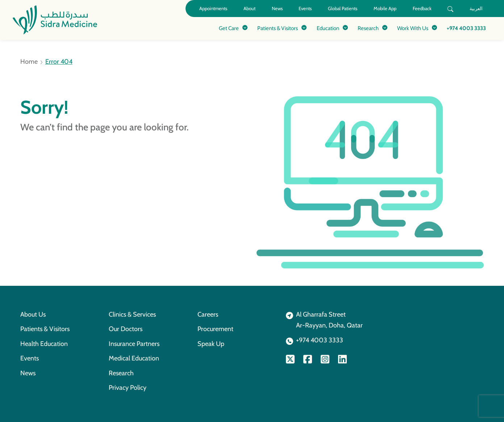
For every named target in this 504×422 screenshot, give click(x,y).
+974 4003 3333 (466, 28)
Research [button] (368, 28)
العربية (476, 9)
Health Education (44, 344)
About (249, 9)
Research (121, 373)
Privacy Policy (128, 387)
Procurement (215, 329)
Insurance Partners (134, 344)
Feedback (422, 9)
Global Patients (343, 9)
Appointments (213, 9)
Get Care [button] (229, 28)
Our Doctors (126, 329)
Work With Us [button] (413, 28)
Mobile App (385, 9)
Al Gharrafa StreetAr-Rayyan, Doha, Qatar (329, 320)
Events (305, 9)
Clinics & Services (132, 314)
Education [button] (328, 28)
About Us (33, 314)
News (277, 9)
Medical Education (134, 358)
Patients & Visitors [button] (278, 28)
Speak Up (211, 344)
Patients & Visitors (45, 329)
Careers (208, 314)
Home (29, 62)
